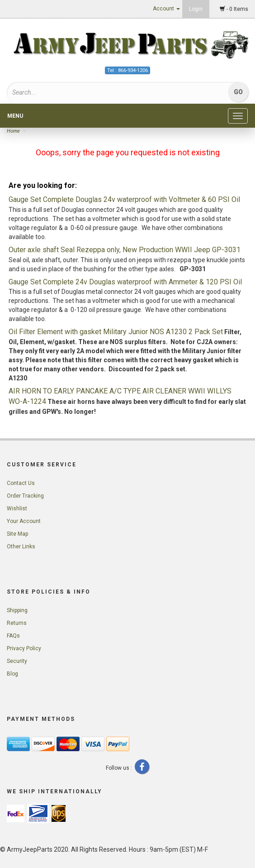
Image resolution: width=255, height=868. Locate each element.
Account (166, 9)
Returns (17, 623)
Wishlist (17, 508)
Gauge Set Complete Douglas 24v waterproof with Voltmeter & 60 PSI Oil (124, 199)
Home (14, 131)
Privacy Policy (24, 648)
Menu (15, 116)
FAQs (13, 636)
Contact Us (21, 483)
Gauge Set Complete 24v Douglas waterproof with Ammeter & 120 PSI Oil (125, 282)
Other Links (21, 547)
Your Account (24, 521)
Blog (12, 674)
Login (196, 9)
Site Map (17, 534)
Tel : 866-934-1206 (127, 70)
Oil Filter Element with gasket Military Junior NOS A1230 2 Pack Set (116, 332)
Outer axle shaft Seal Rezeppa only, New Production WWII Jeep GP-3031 (125, 250)
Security (17, 661)
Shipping (17, 610)
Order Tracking (25, 496)
